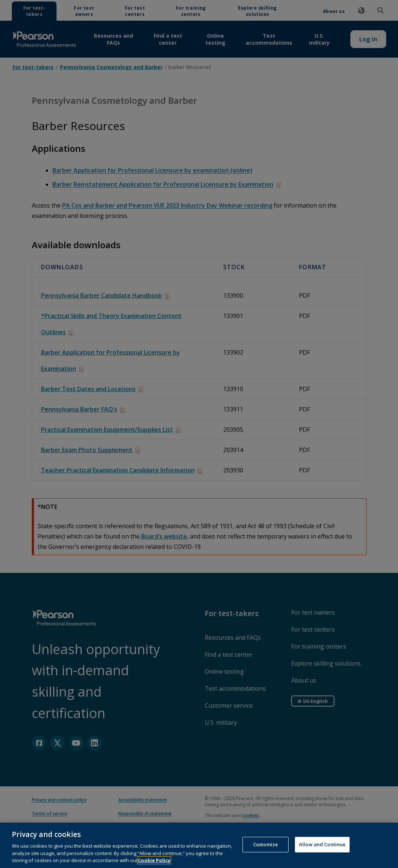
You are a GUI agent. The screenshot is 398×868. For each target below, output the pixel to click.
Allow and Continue (322, 855)
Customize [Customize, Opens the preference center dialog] (266, 855)
